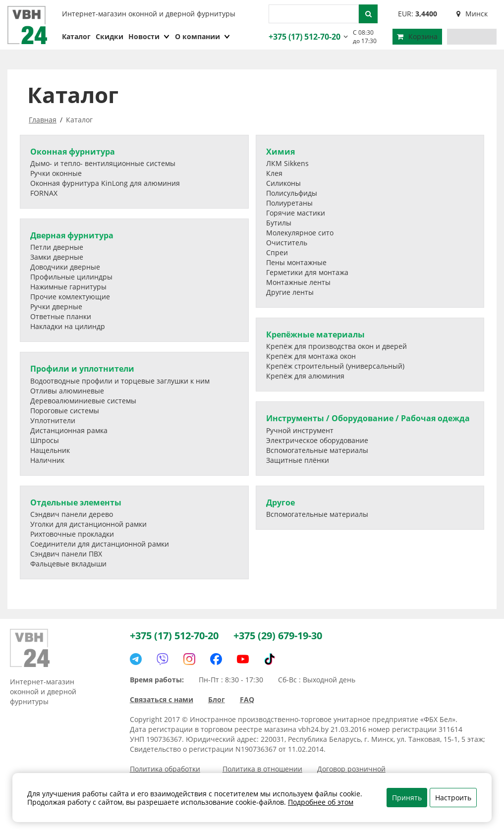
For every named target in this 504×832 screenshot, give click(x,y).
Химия (280, 152)
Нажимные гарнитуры (68, 287)
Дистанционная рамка (69, 430)
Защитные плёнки (298, 460)
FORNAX (44, 193)
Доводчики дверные (65, 267)
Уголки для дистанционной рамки (88, 524)
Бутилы (279, 223)
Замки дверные (57, 257)
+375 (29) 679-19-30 (278, 636)
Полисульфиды (292, 193)
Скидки (110, 36)
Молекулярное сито (300, 233)
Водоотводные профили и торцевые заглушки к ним (120, 381)
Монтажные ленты (298, 282)
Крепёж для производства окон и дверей (336, 346)
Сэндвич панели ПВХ (66, 554)
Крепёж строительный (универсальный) (335, 366)
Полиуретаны (289, 203)
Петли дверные (57, 247)
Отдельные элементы (76, 502)
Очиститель (287, 243)
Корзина (417, 36)
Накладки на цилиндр (68, 326)
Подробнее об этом (321, 802)
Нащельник (50, 450)
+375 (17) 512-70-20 (303, 37)
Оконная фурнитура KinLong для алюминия (105, 183)
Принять (407, 798)
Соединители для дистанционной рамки (100, 544)
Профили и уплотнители (82, 369)
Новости (149, 36)
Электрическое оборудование (317, 440)
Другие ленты (290, 292)
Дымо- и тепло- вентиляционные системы (103, 163)
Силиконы (283, 183)
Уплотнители (53, 420)
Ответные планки (61, 316)
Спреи (277, 252)
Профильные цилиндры (71, 277)
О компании (203, 36)
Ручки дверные (56, 306)
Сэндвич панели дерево (72, 514)
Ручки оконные (56, 173)
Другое (280, 502)
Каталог (76, 36)
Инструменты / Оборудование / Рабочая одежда (368, 418)
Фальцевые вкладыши (68, 564)
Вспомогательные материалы (317, 450)
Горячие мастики (296, 213)
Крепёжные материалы (315, 334)
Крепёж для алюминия (305, 376)
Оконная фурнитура (73, 152)
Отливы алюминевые (67, 391)
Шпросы (45, 440)
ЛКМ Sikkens (287, 163)
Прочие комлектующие (70, 297)
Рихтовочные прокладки (72, 534)
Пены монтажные (296, 262)
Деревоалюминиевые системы (83, 401)
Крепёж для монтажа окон (311, 356)
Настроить (453, 798)
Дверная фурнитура (72, 235)
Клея (274, 173)
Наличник (47, 460)
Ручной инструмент (300, 430)
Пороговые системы (65, 411)
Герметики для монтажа (307, 272)
